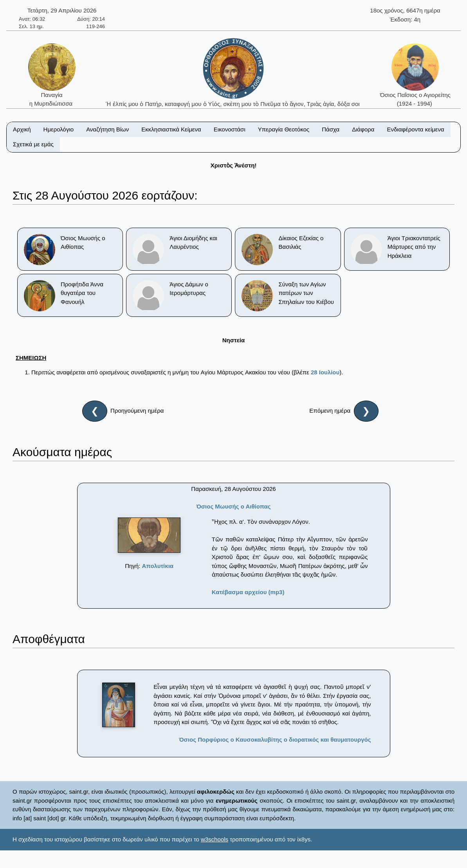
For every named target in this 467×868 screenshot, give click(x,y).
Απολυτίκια (158, 566)
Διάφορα (363, 129)
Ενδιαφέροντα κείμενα (416, 129)
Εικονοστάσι (230, 129)
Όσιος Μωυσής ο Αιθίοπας (233, 506)
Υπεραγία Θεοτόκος (284, 129)
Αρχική (22, 129)
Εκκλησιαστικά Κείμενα (171, 129)
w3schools (215, 839)
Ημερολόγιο (59, 129)
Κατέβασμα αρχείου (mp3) (248, 592)
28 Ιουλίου (325, 372)
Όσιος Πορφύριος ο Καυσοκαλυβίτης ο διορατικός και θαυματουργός (275, 740)
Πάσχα (331, 129)
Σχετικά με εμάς (33, 144)
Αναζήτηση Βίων (107, 129)
